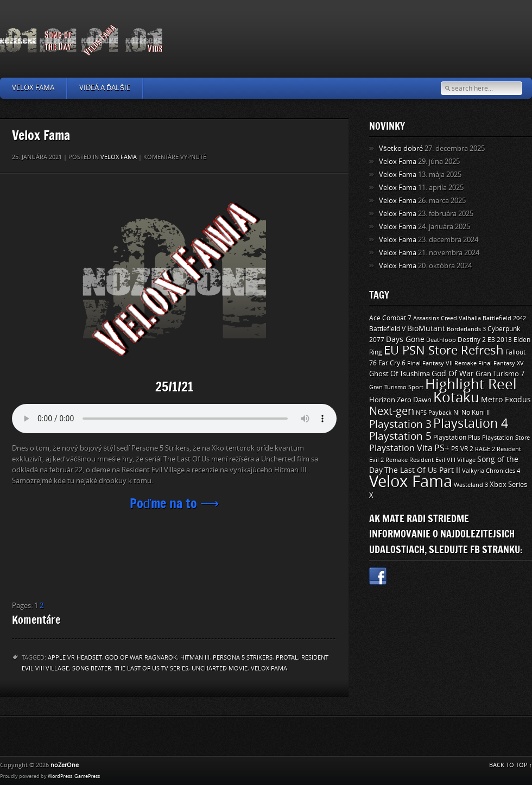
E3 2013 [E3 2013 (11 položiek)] (500, 340)
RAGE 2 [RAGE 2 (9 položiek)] (485, 449)
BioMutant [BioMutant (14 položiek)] (426, 329)
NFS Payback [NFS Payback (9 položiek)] (434, 413)
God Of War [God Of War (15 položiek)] (453, 374)
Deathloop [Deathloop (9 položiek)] (441, 340)
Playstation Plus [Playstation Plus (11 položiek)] (457, 438)
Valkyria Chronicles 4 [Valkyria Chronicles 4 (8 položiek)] (491, 471)
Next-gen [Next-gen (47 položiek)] (392, 411)
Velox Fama (33, 88)
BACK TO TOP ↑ (511, 765)
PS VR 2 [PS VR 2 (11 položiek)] (462, 449)
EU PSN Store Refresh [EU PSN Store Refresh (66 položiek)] (444, 351)
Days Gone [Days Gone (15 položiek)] (405, 340)
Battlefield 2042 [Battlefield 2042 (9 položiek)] (504, 318)
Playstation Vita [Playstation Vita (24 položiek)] (401, 448)
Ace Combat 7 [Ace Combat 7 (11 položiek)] (390, 318)
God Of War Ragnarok (141, 658)
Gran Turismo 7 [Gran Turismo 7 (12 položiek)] (500, 374)
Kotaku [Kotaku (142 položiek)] (456, 398)
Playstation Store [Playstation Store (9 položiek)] (506, 438)
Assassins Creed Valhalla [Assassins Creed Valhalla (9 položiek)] (447, 318)
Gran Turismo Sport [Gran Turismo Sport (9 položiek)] (396, 387)
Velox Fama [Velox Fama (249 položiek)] (411, 482)
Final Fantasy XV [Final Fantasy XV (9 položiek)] (501, 363)
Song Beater (92, 669)
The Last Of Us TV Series (151, 669)
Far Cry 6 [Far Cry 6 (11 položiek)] (392, 363)
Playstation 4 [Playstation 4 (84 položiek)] (471, 423)
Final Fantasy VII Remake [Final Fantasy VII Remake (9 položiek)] (442, 363)
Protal (287, 658)
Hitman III (195, 658)
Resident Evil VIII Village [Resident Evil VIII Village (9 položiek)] (442, 460)
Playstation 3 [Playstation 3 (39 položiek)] (400, 424)
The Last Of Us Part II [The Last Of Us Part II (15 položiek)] (422, 470)
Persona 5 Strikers (243, 658)
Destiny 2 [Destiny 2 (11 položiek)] (472, 340)
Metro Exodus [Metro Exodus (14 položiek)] (506, 400)
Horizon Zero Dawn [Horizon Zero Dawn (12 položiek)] (400, 400)
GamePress (87, 776)
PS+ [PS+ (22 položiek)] (442, 448)
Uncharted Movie (220, 669)
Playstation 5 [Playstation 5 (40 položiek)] (400, 436)
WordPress (60, 776)
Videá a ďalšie (105, 88)
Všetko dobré (401, 148)
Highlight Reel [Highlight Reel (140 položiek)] (471, 385)
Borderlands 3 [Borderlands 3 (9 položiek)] (466, 329)
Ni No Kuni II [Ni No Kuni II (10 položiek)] (471, 413)
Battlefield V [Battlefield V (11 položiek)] (387, 329)
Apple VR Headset (75, 658)
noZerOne (65, 765)
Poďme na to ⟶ (175, 503)
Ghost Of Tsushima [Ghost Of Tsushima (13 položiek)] (400, 374)
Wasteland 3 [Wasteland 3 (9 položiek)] (471, 485)
